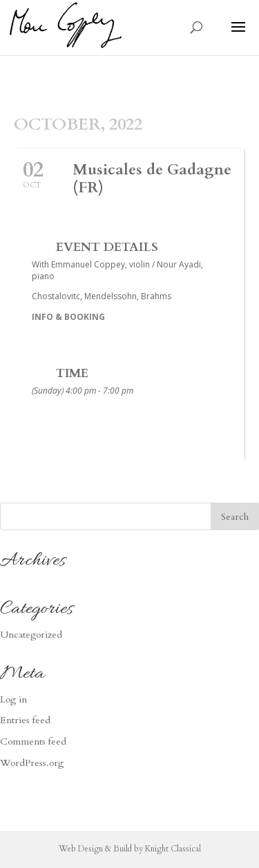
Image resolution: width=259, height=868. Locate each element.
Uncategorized (31, 635)
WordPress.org (32, 763)
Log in (13, 699)
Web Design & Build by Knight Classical (130, 849)
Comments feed (33, 741)
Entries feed (25, 720)
